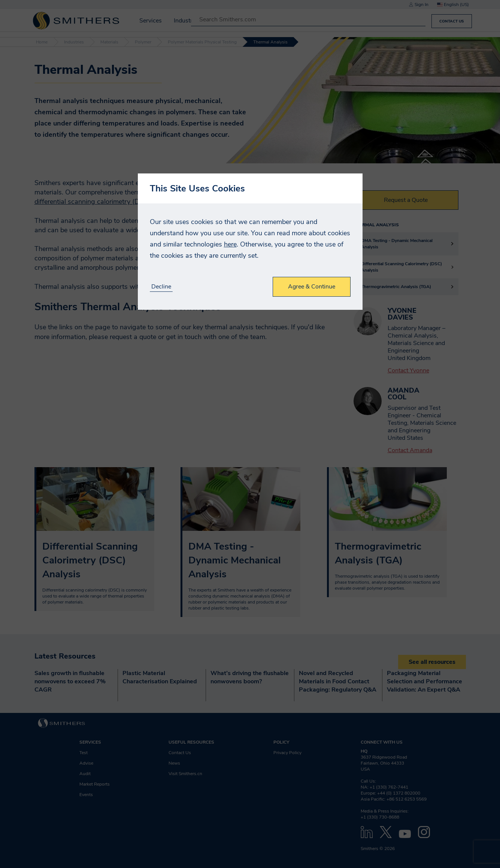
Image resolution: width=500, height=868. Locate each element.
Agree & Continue (312, 287)
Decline (161, 287)
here (230, 244)
